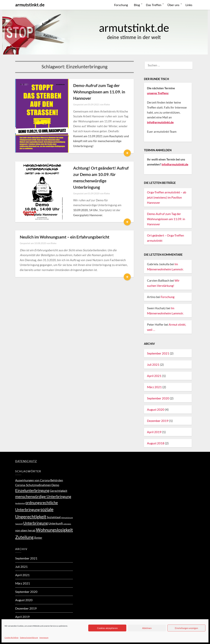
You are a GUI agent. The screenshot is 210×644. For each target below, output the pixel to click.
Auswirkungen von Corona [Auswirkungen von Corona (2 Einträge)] (32, 480)
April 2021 (154, 376)
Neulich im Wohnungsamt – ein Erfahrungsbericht (65, 221)
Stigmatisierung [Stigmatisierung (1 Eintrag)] (67, 518)
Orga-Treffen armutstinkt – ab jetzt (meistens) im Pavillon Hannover (167, 197)
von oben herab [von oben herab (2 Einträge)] (25, 530)
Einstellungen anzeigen (186, 628)
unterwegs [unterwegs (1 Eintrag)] (67, 524)
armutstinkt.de (30, 5)
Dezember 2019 (158, 421)
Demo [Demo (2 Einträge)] (55, 485)
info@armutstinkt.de (175, 164)
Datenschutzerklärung (29, 638)
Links (189, 5)
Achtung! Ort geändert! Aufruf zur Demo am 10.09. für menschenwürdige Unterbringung (98, 169)
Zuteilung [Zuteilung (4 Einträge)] (24, 537)
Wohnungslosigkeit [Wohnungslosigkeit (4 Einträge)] (54, 530)
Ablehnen (147, 628)
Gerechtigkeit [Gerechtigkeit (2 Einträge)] (59, 491)
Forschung (121, 5)
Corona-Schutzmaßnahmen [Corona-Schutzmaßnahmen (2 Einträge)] (33, 485)
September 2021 (158, 353)
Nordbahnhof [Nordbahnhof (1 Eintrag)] (20, 503)
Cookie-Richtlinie (11, 638)
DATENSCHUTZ (26, 461)
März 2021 (154, 387)
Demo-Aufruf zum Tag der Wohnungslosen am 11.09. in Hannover (93, 92)
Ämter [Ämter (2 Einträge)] (38, 538)
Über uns (173, 5)
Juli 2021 (153, 365)
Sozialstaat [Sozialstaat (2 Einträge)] (54, 517)
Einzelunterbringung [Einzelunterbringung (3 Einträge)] (32, 490)
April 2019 (154, 432)
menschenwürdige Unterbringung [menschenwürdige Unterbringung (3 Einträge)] (43, 497)
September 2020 (158, 398)
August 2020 (156, 409)
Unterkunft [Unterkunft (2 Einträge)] (56, 523)
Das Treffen (154, 5)
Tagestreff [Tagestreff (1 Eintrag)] (19, 524)
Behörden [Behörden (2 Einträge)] (57, 480)
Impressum (44, 638)
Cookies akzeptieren (107, 628)
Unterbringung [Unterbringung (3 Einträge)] (36, 523)
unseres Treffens (158, 93)
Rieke (101, 104)
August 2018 (156, 443)
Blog (137, 5)
